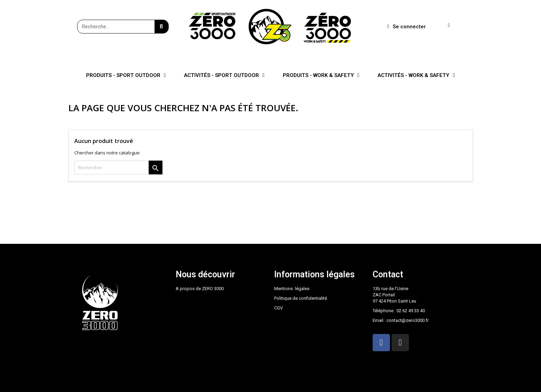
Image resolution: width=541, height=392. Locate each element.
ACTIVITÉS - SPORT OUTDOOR (224, 75)
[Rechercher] (118, 168)
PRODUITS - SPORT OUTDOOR (126, 75)
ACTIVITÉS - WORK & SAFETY (416, 75)
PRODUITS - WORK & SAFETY (321, 75)
